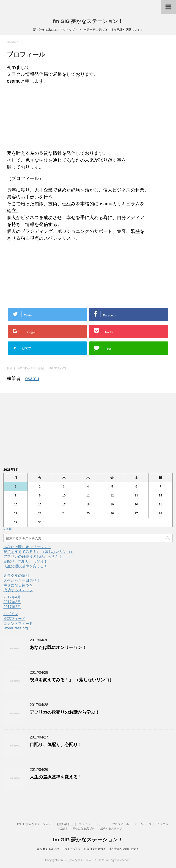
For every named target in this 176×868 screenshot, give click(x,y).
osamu (32, 378)
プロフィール (121, 824)
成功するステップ (18, 590)
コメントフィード (18, 624)
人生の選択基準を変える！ (25, 566)
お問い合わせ (65, 824)
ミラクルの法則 (16, 576)
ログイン (11, 614)
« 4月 (8, 529)
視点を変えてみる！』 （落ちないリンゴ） (39, 552)
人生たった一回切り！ (22, 580)
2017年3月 (12, 602)
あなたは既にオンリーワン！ (27, 547)
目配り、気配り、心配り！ (25, 561)
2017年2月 (12, 607)
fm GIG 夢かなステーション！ (88, 21)
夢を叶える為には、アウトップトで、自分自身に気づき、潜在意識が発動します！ (88, 849)
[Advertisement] (88, 118)
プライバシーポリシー (93, 824)
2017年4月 (12, 597)
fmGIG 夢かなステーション (34, 824)
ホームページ (143, 824)
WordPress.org (16, 628)
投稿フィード (14, 619)
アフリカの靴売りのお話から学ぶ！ (33, 557)
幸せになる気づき (18, 585)
